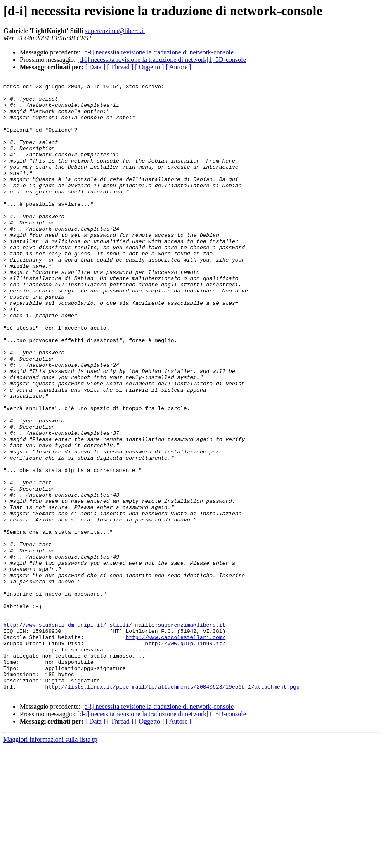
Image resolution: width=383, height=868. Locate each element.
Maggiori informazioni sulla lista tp (50, 861)
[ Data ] (96, 67)
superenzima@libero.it (115, 31)
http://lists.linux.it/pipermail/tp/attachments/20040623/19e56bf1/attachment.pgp (172, 808)
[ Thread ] (121, 67)
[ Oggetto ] (149, 67)
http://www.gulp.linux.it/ (185, 756)
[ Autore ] (178, 67)
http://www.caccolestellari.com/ (175, 748)
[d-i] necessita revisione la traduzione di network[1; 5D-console (162, 60)
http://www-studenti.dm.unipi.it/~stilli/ (68, 734)
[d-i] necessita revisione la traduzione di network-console (158, 52)
